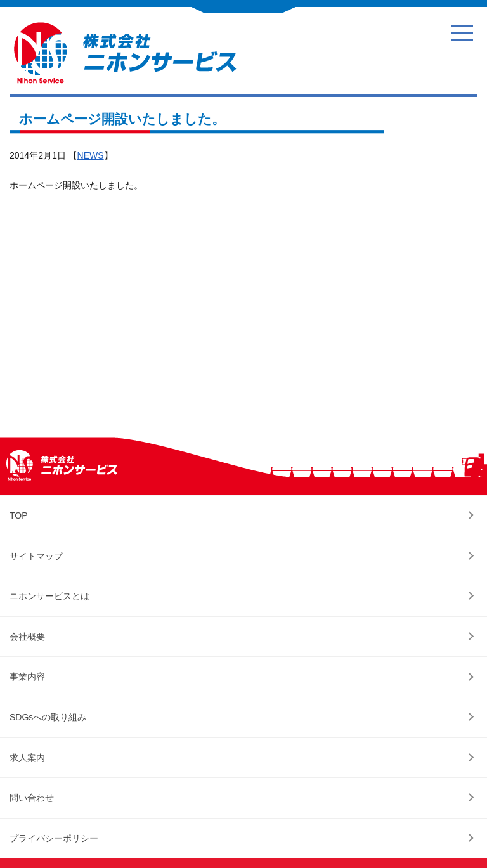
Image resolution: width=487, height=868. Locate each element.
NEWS (91, 155)
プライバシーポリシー (54, 838)
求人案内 (27, 758)
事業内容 (27, 677)
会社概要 (27, 637)
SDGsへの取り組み (48, 717)
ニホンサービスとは (49, 596)
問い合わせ (32, 798)
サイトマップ (36, 556)
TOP (19, 515)
